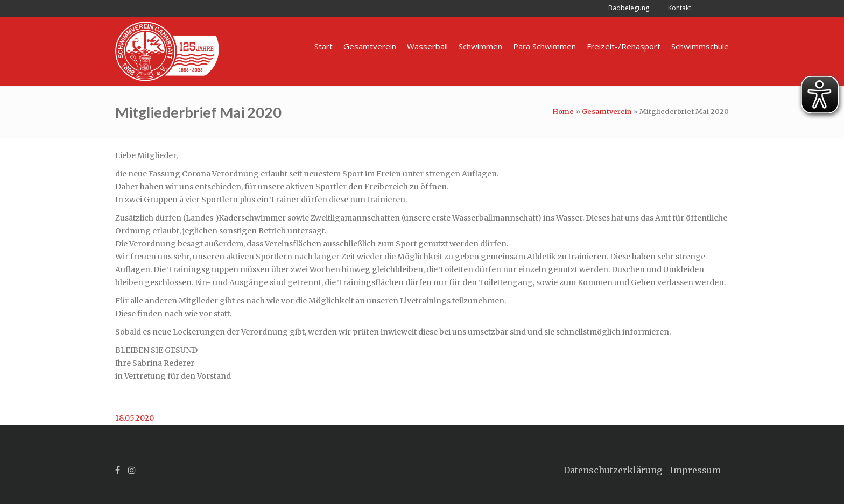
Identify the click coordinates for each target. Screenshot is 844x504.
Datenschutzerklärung (613, 470)
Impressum (695, 470)
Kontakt (680, 8)
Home (563, 112)
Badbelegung (629, 8)
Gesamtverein (607, 112)
